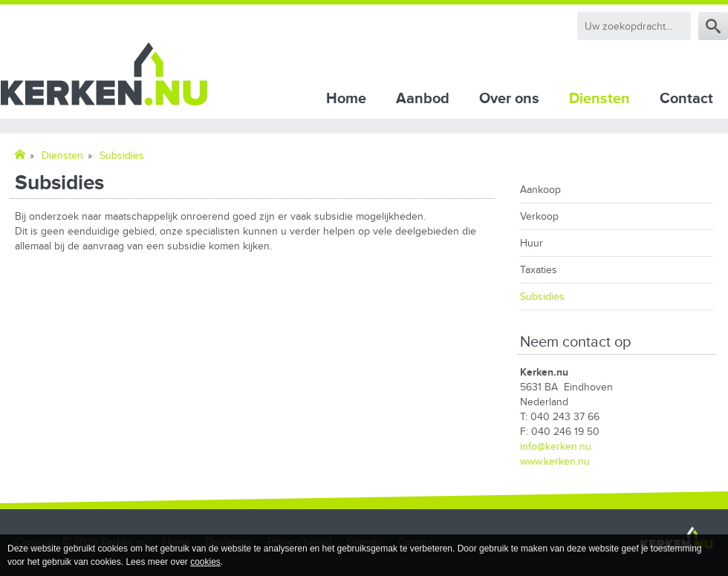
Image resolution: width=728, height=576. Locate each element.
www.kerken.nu (555, 461)
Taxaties (539, 270)
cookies (205, 562)
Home (346, 99)
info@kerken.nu (556, 446)
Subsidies (542, 297)
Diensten (599, 99)
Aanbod (423, 99)
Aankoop (540, 190)
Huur (532, 243)
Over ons (509, 99)
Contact (686, 99)
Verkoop (539, 216)
